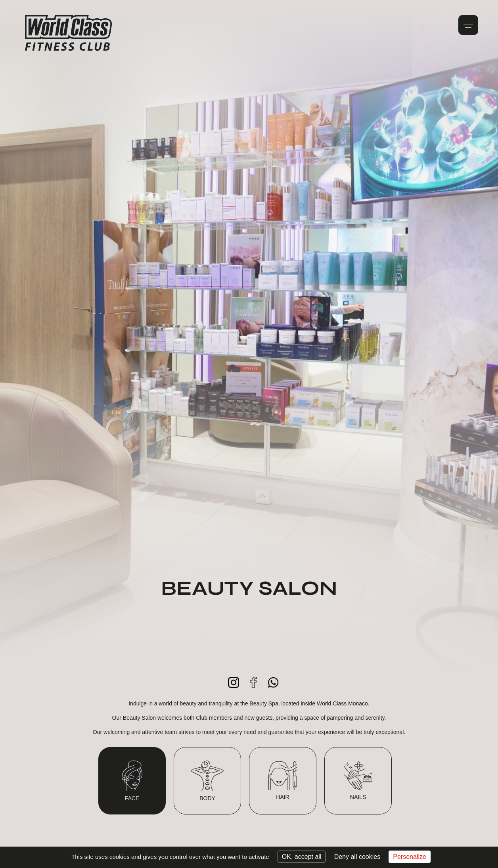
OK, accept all (302, 857)
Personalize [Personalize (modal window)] (410, 857)
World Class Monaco (69, 33)
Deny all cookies (357, 857)
